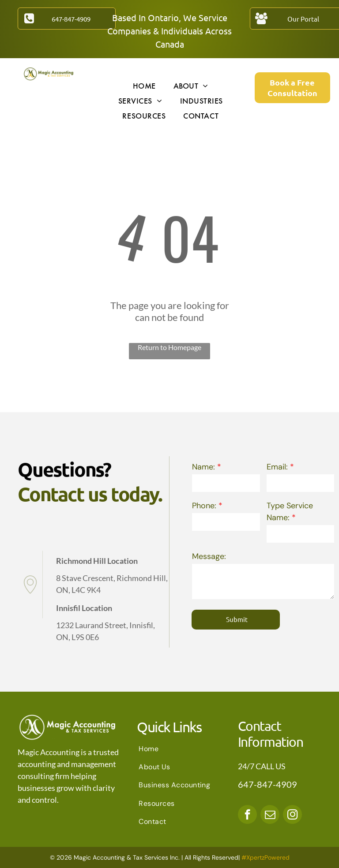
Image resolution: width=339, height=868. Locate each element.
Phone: (204, 506)
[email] (270, 816)
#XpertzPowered (266, 857)
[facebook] (247, 816)
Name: (203, 467)
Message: (209, 556)
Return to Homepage (169, 347)
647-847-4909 (267, 784)
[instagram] (292, 816)
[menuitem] (144, 86)
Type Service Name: (290, 512)
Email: (277, 467)
